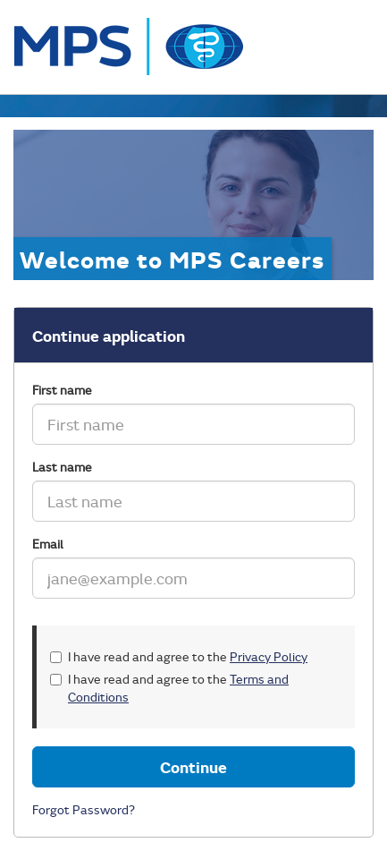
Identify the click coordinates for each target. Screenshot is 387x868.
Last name (62, 467)
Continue (193, 767)
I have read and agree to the (179, 656)
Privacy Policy (269, 656)
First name (62, 390)
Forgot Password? (84, 809)
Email (48, 544)
